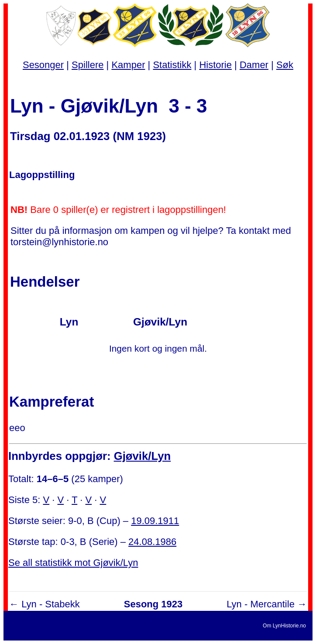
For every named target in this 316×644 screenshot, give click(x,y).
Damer (254, 65)
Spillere (88, 65)
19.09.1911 (155, 521)
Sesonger (43, 65)
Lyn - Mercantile (261, 604)
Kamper (128, 65)
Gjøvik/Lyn (143, 456)
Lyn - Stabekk (51, 604)
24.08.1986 (152, 542)
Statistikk (172, 65)
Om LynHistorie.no (284, 626)
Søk (285, 65)
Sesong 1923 (153, 604)
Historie (215, 65)
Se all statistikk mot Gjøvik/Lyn (73, 563)
